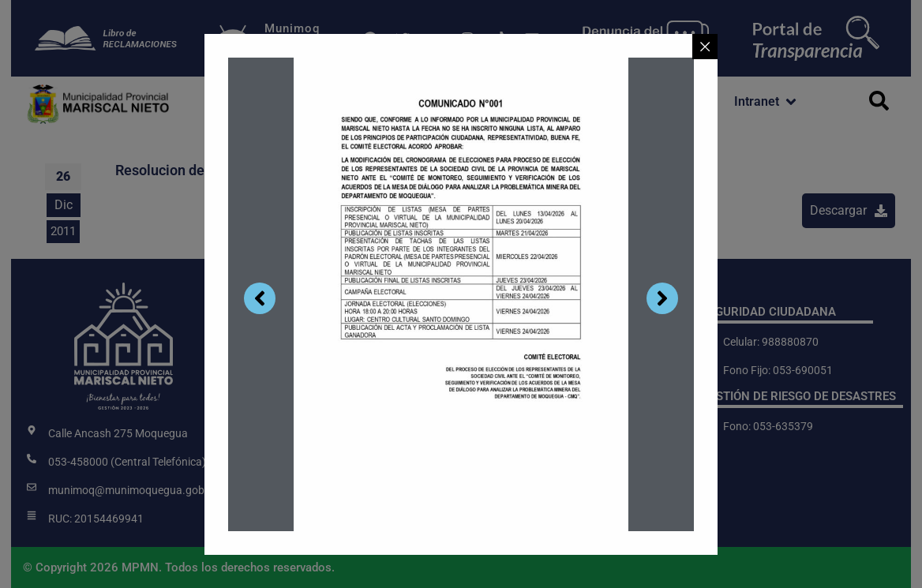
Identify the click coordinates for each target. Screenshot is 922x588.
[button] (263, 102)
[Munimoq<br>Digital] (233, 39)
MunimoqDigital (292, 36)
